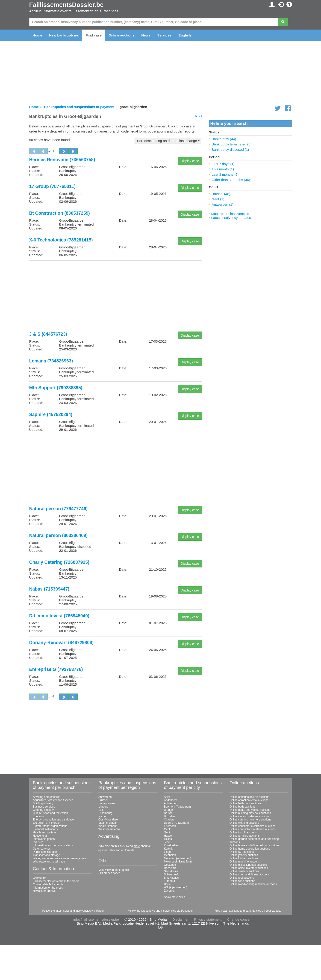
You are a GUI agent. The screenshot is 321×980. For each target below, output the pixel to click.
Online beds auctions (242, 807)
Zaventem (170, 891)
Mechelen (170, 855)
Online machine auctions (245, 862)
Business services (44, 807)
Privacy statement (208, 919)
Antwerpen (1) (223, 204)
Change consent (240, 919)
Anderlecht (171, 800)
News (146, 35)
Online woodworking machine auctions (253, 884)
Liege (167, 852)
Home (38, 35)
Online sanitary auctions (244, 871)
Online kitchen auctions (244, 858)
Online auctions (122, 35)
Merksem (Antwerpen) (178, 858)
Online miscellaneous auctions (248, 865)
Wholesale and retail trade (49, 862)
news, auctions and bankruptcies (241, 911)
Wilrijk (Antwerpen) (176, 887)
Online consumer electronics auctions (252, 826)
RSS (199, 116)
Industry (38, 842)
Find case (94, 35)
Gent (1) (218, 199)
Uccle (168, 884)
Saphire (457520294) (51, 414)
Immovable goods (44, 839)
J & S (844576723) (48, 334)
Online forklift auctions (243, 832)
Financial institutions (45, 829)
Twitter (100, 911)
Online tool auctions (242, 878)
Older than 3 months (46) (231, 180)
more (137, 846)
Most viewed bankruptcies (114, 870)
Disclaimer (180, 919)
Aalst (167, 797)
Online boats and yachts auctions (250, 810)
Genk (167, 829)
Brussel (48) (221, 194)
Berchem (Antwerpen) (178, 807)
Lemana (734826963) (51, 361)
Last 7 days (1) (223, 164)
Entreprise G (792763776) (56, 669)
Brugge (169, 810)
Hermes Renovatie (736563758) (62, 160)
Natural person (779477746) (59, 509)
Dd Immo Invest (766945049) (59, 616)
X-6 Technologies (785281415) (61, 240)
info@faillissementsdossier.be (96, 919)
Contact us (40, 878)
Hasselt (169, 836)
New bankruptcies (64, 35)
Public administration (46, 852)
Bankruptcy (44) (224, 139)
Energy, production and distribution (54, 820)
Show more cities (175, 897)
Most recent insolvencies (230, 214)
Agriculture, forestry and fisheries (53, 800)
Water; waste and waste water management (60, 858)
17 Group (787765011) (53, 186)
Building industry (43, 803)
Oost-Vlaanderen (109, 820)
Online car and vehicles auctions (249, 816)
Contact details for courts (48, 884)
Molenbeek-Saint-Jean (178, 862)
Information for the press (48, 888)
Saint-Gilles (171, 871)
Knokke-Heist (172, 845)
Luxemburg (105, 813)
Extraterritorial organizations (50, 826)
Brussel (103, 800)
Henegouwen (107, 803)
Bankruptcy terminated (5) (232, 144)
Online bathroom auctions (245, 803)
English (185, 35)
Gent (167, 832)
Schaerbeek (171, 874)
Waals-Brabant (107, 826)
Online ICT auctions (242, 852)
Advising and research (47, 797)
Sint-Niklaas (171, 878)
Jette (167, 842)
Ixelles (168, 839)
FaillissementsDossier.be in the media (56, 881)
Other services (42, 849)
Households (40, 836)
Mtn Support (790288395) (56, 388)
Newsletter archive (44, 891)
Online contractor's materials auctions (253, 829)
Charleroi (170, 820)
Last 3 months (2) (225, 174)
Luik (101, 810)
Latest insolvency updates (231, 218)
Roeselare (170, 868)
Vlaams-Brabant (108, 823)
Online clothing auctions (244, 823)
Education (39, 816)
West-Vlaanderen (109, 829)
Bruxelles (170, 816)
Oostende (170, 865)
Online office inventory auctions (249, 868)
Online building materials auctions (250, 813)
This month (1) (223, 169)
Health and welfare (44, 832)
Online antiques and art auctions (249, 797)
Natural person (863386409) (59, 535)
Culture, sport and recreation (50, 813)
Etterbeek (170, 826)
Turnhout (170, 881)
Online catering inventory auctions (250, 820)
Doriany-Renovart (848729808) (62, 642)
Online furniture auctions (244, 836)
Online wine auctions (242, 881)
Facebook (187, 911)
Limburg (103, 807)
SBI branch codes (109, 873)
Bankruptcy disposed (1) (230, 149)
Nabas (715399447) (49, 589)
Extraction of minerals (46, 823)
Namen (103, 816)
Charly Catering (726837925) (59, 562)
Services (164, 35)
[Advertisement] (116, 296)
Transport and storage (47, 855)
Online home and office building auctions (254, 845)
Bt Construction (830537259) (60, 213)
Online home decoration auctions (250, 849)
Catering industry (43, 810)
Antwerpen (105, 797)
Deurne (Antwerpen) (177, 823)
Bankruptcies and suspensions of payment (79, 107)
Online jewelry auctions (244, 855)
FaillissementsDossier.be (66, 5)
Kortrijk (168, 849)
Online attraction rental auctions (249, 800)
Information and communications (53, 845)
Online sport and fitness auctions (250, 874)
